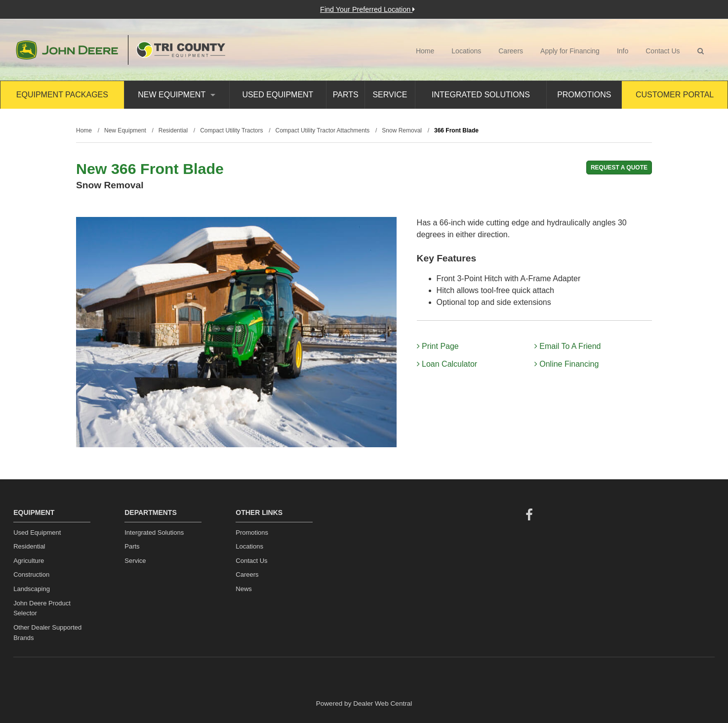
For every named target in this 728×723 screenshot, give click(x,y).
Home (425, 51)
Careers (511, 51)
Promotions (584, 95)
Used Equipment (278, 95)
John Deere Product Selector (42, 608)
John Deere (67, 50)
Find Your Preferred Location (367, 9)
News (244, 589)
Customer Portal (675, 95)
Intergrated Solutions (154, 532)
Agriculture (29, 561)
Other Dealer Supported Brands (47, 633)
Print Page (438, 346)
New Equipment (177, 95)
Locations (466, 51)
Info (623, 51)
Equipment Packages (62, 95)
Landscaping (32, 589)
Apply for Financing (570, 51)
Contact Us (663, 51)
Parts (346, 95)
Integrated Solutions (481, 95)
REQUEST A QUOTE (619, 168)
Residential (29, 546)
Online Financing (567, 364)
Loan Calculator (447, 364)
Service (390, 95)
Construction (31, 574)
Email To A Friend (568, 346)
